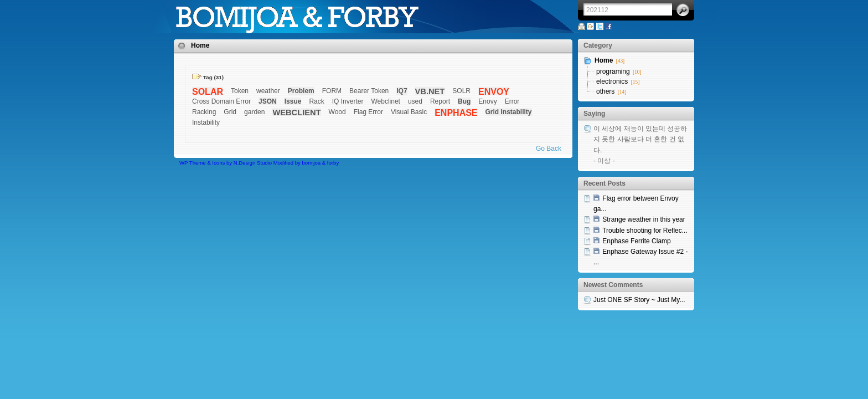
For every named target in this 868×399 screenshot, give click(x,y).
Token (240, 91)
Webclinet (385, 101)
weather (268, 91)
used (415, 101)
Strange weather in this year (644, 219)
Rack (316, 101)
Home (200, 45)
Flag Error (368, 112)
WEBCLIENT (296, 112)
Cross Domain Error (221, 101)
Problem (301, 91)
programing (613, 71)
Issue (293, 101)
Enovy (487, 101)
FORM (332, 91)
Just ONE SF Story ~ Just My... (639, 300)
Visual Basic (409, 112)
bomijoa (312, 163)
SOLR (461, 91)
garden (254, 112)
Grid (230, 112)
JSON (268, 101)
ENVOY (494, 92)
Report (440, 101)
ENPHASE (456, 113)
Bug (464, 101)
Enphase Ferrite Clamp (636, 241)
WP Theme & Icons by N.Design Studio (226, 163)
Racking (204, 112)
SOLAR (208, 92)
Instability (206, 122)
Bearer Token (369, 91)
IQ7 (402, 91)
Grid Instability (509, 112)
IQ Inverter (348, 101)
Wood (337, 112)
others (605, 91)
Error (512, 101)
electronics (612, 81)
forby (333, 163)
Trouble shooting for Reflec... (645, 231)
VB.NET (430, 91)
